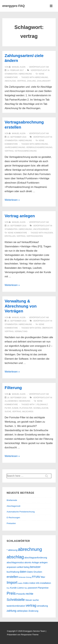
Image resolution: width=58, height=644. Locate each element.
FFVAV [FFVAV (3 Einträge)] (36, 577)
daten (38, 328)
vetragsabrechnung (26, 151)
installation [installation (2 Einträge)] (45, 583)
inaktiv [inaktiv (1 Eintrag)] (20, 583)
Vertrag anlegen (20, 216)
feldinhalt (42, 405)
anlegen (48, 233)
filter (8, 408)
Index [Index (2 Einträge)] (26, 583)
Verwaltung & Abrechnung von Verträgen (21, 306)
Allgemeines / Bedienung (17, 401)
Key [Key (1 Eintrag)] (8, 588)
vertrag (21, 81)
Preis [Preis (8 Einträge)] (11, 593)
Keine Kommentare (17, 233)
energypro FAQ (13, 6)
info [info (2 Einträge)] (38, 583)
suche (8, 412)
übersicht (47, 328)
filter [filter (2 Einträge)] (43, 577)
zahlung (31, 81)
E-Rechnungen (13, 518)
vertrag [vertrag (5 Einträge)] (31, 605)
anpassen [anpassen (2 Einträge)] (12, 567)
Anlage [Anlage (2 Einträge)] (35, 562)
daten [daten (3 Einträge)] (23, 572)
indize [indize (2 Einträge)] (32, 583)
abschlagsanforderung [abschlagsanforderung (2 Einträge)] (36, 558)
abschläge (10, 81)
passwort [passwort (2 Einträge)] (33, 588)
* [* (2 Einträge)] (7, 550)
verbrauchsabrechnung (39, 147)
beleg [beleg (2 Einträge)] (27, 567)
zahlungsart (44, 81)
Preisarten (11, 523)
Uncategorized (41, 229)
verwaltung (21, 331)
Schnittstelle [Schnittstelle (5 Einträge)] (16, 600)
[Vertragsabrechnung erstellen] (17, 137)
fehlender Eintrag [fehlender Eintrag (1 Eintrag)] (25, 577)
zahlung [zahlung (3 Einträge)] (11, 611)
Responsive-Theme (30, 635)
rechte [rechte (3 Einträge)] (29, 594)
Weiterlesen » (12, 200)
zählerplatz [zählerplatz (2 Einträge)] (22, 611)
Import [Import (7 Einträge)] (12, 582)
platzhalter (26, 408)
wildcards (28, 412)
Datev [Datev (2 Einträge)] (30, 572)
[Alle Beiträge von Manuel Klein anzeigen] (17, 67)
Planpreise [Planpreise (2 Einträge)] (43, 588)
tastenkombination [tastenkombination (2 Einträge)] (16, 606)
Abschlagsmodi (13, 506)
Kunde (15, 408)
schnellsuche (41, 408)
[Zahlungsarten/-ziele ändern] (15, 70)
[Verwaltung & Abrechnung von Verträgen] (17, 321)
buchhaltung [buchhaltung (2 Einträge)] (13, 572)
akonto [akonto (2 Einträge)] (28, 562)
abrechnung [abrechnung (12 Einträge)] (30, 549)
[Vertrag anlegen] (17, 226)
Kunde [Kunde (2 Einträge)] (13, 588)
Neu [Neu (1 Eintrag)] (26, 588)
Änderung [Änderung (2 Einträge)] (33, 611)
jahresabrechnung (15, 147)
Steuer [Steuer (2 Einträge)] (29, 600)
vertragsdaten (35, 236)
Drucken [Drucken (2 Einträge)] (38, 572)
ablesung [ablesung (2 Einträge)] (13, 550)
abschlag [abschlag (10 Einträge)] (15, 557)
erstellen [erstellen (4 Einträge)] (12, 577)
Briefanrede (12, 500)
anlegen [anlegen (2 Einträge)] (44, 562)
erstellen (10, 236)
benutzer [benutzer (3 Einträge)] (35, 567)
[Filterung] (17, 398)
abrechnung (41, 77)
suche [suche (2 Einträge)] (36, 600)
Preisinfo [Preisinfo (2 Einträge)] (21, 594)
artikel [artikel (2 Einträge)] (20, 567)
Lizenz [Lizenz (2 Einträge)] (20, 588)
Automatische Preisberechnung (21, 512)
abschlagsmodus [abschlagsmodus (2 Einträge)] (15, 562)
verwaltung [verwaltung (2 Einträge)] (42, 606)
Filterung (13, 388)
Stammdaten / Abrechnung (18, 74)
